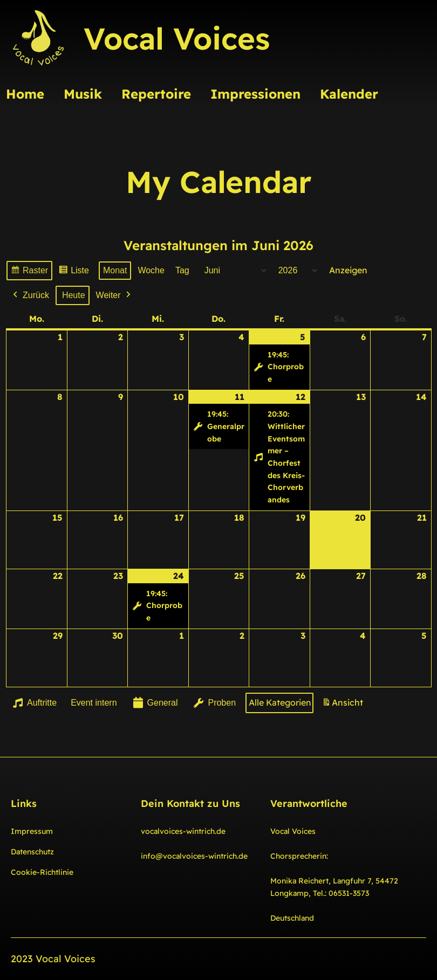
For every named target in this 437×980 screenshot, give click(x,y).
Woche (151, 270)
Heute (74, 295)
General (154, 703)
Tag (182, 270)
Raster (29, 272)
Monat (115, 270)
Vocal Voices (177, 38)
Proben (214, 703)
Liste (74, 272)
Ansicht (344, 705)
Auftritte (34, 703)
